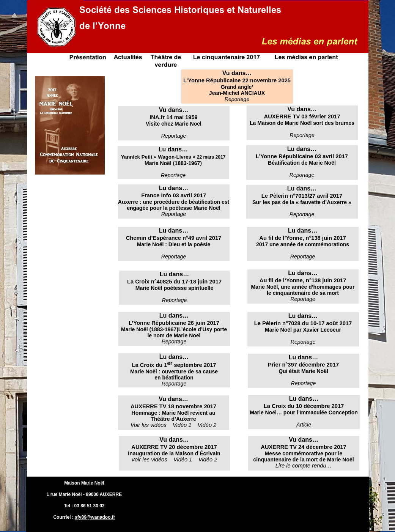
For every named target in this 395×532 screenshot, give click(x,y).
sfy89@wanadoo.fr (95, 517)
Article (304, 425)
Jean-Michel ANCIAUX (237, 93)
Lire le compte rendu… (304, 466)
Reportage (302, 214)
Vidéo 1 (183, 425)
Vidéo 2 (207, 425)
